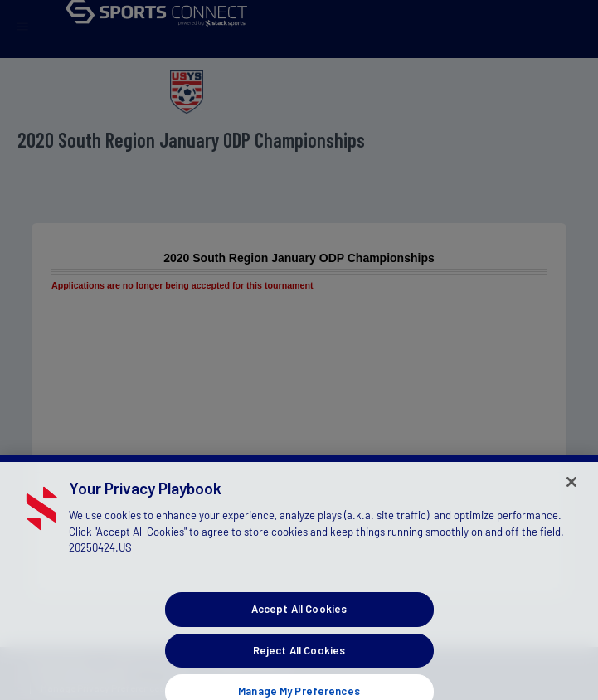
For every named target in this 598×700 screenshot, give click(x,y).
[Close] (571, 491)
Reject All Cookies (299, 659)
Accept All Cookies (299, 619)
